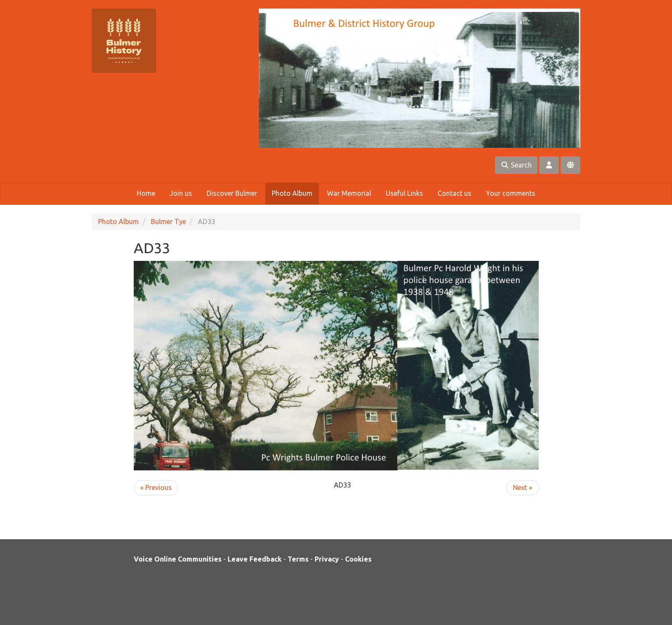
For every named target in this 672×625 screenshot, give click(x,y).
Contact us (454, 193)
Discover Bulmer (232, 193)
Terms (298, 559)
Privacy (327, 559)
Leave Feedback (255, 559)
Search (516, 165)
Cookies (358, 559)
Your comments (511, 193)
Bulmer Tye (168, 221)
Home (146, 193)
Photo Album (292, 193)
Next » (523, 487)
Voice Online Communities (178, 559)
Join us (181, 193)
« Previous (156, 487)
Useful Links (404, 193)
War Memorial (349, 193)
